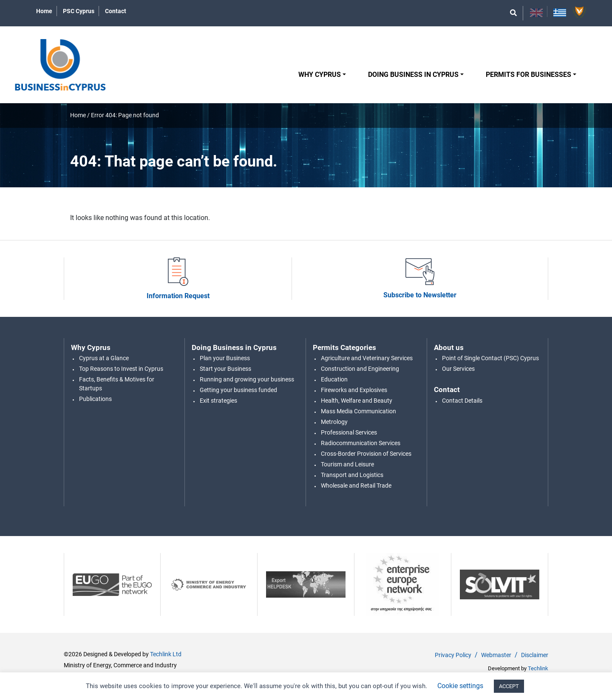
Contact (116, 11)
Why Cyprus (320, 75)
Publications (95, 399)
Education (334, 379)
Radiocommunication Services (361, 443)
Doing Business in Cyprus (413, 75)
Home (44, 11)
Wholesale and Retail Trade (356, 485)
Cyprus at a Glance (104, 358)
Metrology (334, 422)
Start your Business (225, 369)
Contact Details (462, 401)
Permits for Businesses (528, 75)
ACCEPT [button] (509, 686)
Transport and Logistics (352, 475)
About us (449, 347)
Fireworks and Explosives (354, 390)
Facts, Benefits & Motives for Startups (117, 384)
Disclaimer (535, 655)
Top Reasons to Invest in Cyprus (121, 369)
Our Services (458, 369)
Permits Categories (344, 347)
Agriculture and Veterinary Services (367, 358)
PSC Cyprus (79, 11)
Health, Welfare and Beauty (357, 401)
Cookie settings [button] (460, 686)
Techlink (538, 668)
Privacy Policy (453, 655)
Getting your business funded (238, 390)
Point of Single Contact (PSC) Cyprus (490, 358)
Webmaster (496, 655)
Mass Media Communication (358, 411)
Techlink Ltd (166, 654)
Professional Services (349, 432)
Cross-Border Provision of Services (366, 454)
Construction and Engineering (360, 369)
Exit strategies (218, 401)
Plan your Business (225, 358)
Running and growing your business (247, 379)
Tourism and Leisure (347, 464)
